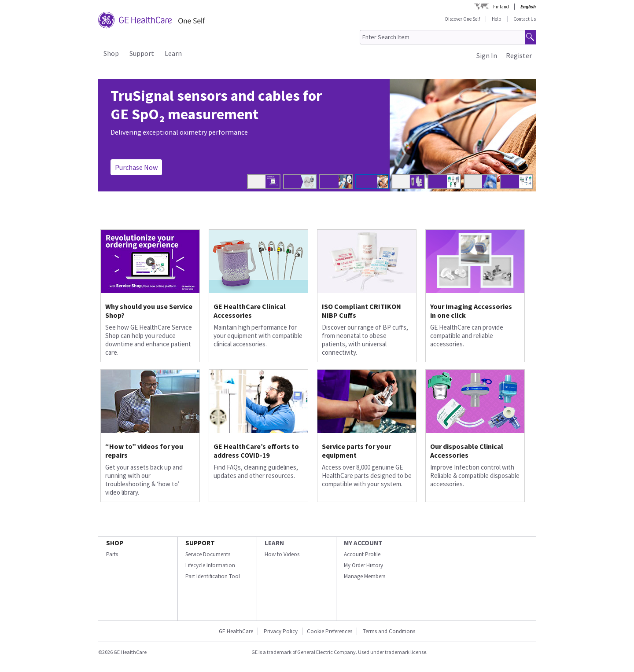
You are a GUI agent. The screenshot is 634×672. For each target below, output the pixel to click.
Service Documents (208, 554)
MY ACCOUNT (363, 543)
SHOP (115, 543)
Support (142, 53)
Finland (501, 7)
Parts (112, 554)
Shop (111, 53)
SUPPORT (200, 543)
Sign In (487, 55)
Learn (173, 53)
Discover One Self (463, 19)
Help (497, 19)
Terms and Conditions (389, 631)
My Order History (363, 565)
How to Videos (282, 554)
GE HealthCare (236, 631)
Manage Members (365, 576)
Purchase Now (136, 167)
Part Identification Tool (213, 576)
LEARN (274, 543)
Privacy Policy (280, 631)
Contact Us (525, 19)
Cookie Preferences (330, 631)
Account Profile (362, 554)
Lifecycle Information (210, 565)
